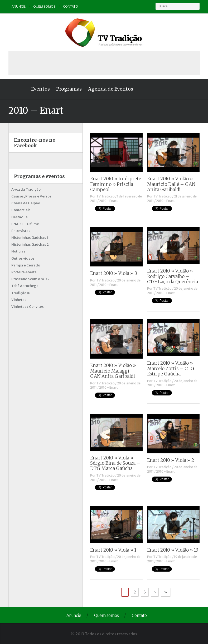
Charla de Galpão (26, 203)
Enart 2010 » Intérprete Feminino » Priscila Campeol (116, 184)
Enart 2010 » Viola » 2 (171, 460)
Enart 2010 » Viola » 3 (114, 273)
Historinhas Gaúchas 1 (30, 238)
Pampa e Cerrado (26, 265)
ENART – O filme (25, 224)
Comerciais (21, 210)
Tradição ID (21, 293)
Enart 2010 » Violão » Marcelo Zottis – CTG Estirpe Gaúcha (171, 368)
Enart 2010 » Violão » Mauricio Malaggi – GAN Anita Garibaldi (113, 371)
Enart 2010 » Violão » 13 (173, 550)
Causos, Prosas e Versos (31, 196)
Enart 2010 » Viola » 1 (113, 550)
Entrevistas (21, 231)
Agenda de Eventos (111, 89)
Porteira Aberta (24, 272)
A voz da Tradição (26, 189)
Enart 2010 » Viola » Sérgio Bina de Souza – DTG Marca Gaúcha (115, 463)
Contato (71, 6)
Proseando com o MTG (30, 279)
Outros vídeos (23, 258)
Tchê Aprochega (25, 286)
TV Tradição (105, 196)
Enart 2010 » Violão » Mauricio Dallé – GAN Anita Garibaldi (171, 184)
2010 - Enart (108, 201)
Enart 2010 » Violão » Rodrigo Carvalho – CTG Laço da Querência (173, 276)
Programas (69, 89)
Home (18, 89)
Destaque (20, 217)
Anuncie (19, 6)
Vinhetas (19, 300)
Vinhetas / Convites (28, 307)
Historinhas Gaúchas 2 (30, 244)
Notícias (18, 251)
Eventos (40, 89)
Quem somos (44, 6)
